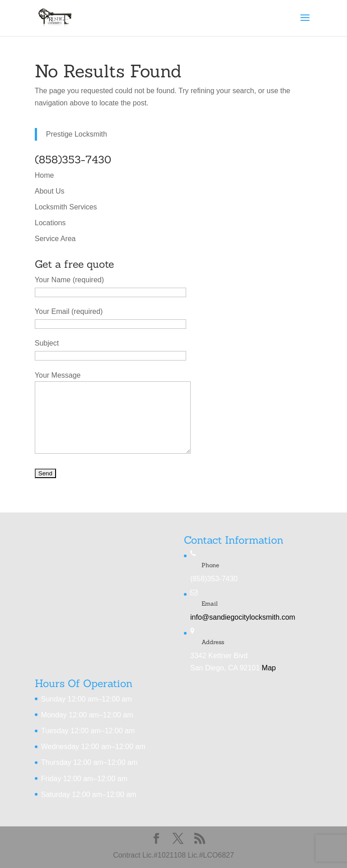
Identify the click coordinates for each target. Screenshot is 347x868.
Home (45, 175)
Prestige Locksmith (77, 134)
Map (269, 668)
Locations (50, 223)
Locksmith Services (66, 207)
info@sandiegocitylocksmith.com (243, 617)
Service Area (55, 239)
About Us (50, 191)
